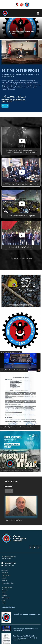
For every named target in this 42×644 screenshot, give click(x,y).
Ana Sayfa (5, 570)
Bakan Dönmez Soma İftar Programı (21, 216)
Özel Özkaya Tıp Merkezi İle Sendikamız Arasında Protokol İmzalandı (25, 638)
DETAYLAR (5, 106)
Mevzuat (4, 595)
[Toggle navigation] (38, 13)
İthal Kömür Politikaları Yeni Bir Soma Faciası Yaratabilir (21, 32)
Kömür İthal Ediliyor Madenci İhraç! (27, 614)
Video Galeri (5, 598)
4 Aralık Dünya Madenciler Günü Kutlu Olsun (25, 630)
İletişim (4, 603)
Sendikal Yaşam (7, 587)
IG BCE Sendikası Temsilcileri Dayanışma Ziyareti (21, 184)
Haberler (4, 580)
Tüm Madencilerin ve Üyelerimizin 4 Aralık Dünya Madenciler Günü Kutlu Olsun (21, 152)
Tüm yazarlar (8, 486)
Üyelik (3, 600)
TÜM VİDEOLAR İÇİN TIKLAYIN (21, 259)
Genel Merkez (6, 575)
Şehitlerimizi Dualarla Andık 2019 (21, 247)
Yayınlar (4, 593)
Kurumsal (5, 573)
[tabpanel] (21, 28)
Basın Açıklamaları (7, 583)
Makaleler (5, 590)
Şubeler (4, 578)
